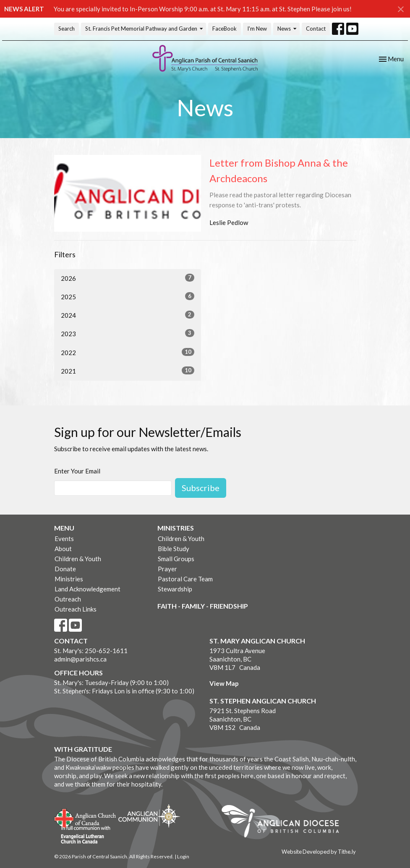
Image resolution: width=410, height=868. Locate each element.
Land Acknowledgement (87, 589)
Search (67, 29)
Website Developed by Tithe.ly (319, 852)
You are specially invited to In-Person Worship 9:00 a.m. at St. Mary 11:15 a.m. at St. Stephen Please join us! (203, 9)
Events (64, 539)
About (63, 549)
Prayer (167, 569)
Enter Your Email (77, 471)
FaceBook (225, 29)
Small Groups (176, 559)
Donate (65, 569)
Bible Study (174, 549)
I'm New (257, 29)
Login (183, 856)
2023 (128, 333)
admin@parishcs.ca (80, 659)
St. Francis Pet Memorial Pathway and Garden (145, 29)
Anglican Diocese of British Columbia (284, 823)
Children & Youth (78, 559)
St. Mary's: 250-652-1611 (91, 651)
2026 (128, 278)
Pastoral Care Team (185, 579)
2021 (128, 371)
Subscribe (201, 488)
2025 (128, 296)
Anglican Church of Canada (85, 817)
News (287, 29)
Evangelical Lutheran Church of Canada (82, 835)
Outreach (68, 599)
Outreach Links (76, 609)
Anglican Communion (149, 816)
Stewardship (175, 589)
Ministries (69, 579)
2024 (128, 315)
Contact (316, 29)
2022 (128, 352)
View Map (224, 683)
